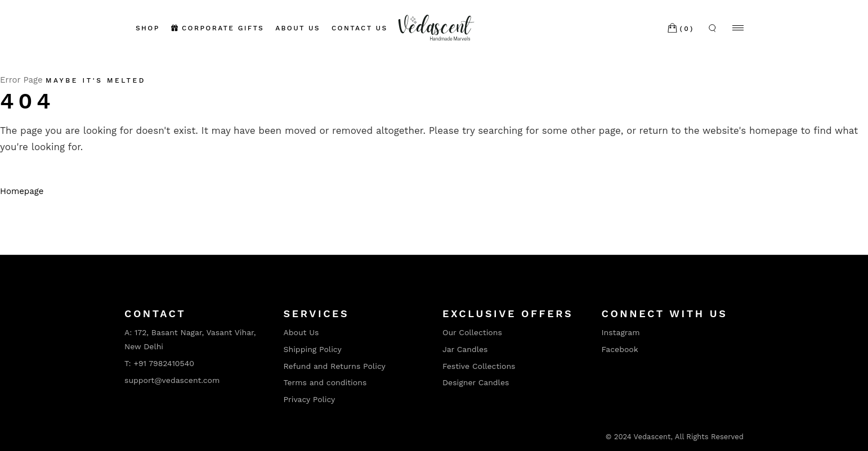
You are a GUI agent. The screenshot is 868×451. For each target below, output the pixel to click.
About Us (301, 332)
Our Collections (472, 332)
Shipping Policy (313, 349)
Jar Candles (465, 349)
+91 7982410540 (164, 363)
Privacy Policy (310, 399)
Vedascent (652, 437)
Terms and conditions (325, 382)
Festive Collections (479, 366)
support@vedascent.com (172, 380)
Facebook (620, 349)
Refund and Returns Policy (335, 366)
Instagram (621, 332)
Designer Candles (476, 382)
